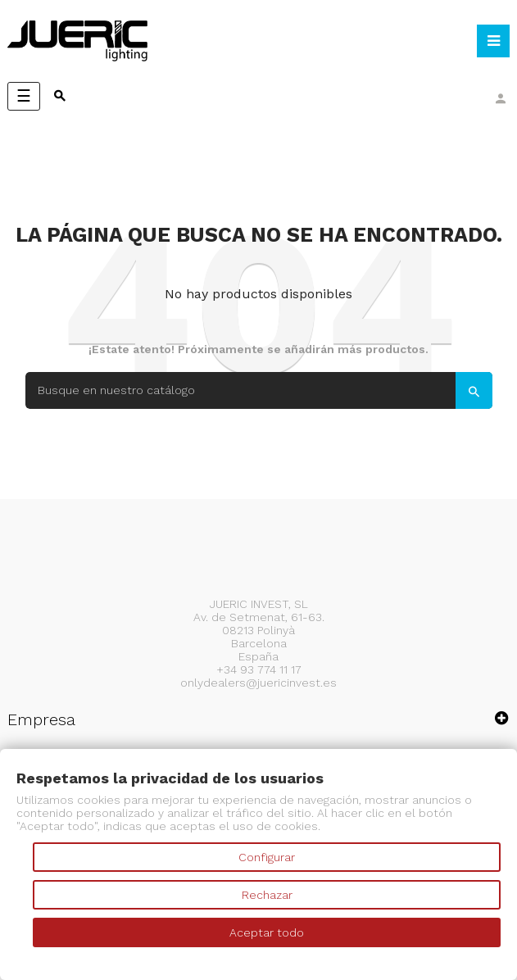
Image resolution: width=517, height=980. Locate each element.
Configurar (267, 857)
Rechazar (267, 895)
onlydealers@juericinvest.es (258, 683)
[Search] (259, 390)
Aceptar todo (267, 932)
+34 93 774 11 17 (259, 669)
